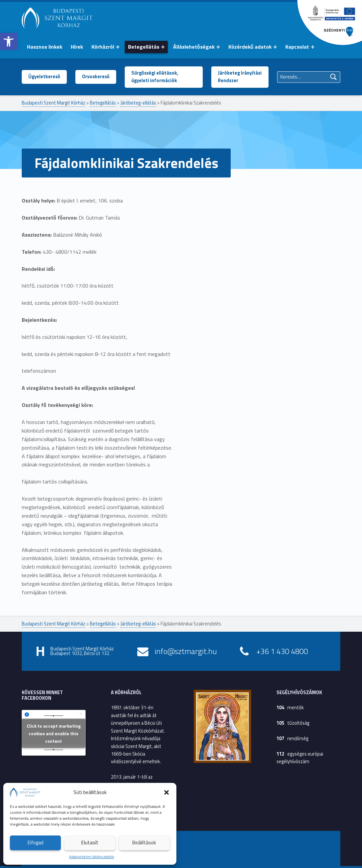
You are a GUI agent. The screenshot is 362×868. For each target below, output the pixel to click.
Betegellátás (144, 47)
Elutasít (90, 843)
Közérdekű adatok (250, 47)
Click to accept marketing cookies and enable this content (54, 733)
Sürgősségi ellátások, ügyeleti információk (155, 77)
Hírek (77, 47)
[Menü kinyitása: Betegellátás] (163, 47)
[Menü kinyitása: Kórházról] (118, 47)
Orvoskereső (96, 77)
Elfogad (36, 843)
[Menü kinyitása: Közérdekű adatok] (275, 47)
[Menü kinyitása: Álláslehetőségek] (218, 47)
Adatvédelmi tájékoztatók (92, 857)
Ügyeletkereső (44, 77)
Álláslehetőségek (194, 47)
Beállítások (144, 843)
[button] (9, 41)
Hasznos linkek (45, 47)
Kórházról (103, 47)
